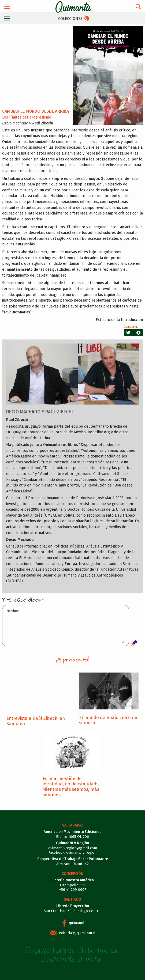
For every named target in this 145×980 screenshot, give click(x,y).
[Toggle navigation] (7, 6)
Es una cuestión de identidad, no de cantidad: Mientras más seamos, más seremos (71, 787)
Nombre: (13, 611)
